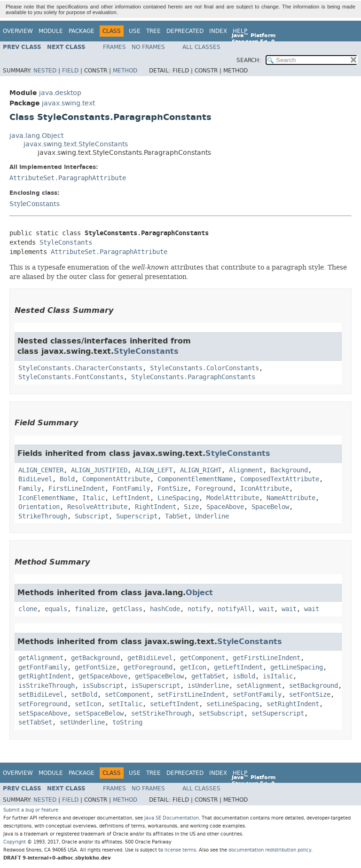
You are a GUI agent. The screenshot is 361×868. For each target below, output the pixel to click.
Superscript (137, 516)
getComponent (203, 658)
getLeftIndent (238, 667)
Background (289, 470)
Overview (18, 31)
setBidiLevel (41, 695)
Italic (94, 498)
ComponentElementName (195, 479)
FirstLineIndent (77, 489)
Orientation (39, 507)
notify (199, 609)
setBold (84, 695)
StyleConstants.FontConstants (71, 377)
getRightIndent (45, 676)
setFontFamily (257, 695)
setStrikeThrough (161, 713)
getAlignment (41, 658)
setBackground (314, 686)
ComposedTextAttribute (280, 479)
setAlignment (259, 686)
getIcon (193, 667)
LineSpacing (178, 498)
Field (70, 71)
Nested (45, 71)
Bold (67, 479)
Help (240, 31)
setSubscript (221, 713)
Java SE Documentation (172, 818)
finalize (90, 609)
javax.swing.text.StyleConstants (76, 144)
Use (135, 31)
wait (267, 609)
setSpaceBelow (99, 713)
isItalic (278, 676)
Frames (114, 47)
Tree (153, 31)
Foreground (214, 489)
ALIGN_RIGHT (201, 470)
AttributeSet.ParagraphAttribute (68, 178)
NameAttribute (291, 498)
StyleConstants (35, 204)
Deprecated (185, 31)
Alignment (246, 470)
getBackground (95, 658)
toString (127, 722)
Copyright (15, 842)
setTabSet (35, 722)
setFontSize (310, 695)
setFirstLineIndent (191, 695)
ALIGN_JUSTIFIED (99, 470)
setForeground (43, 704)
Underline (212, 516)
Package (82, 31)
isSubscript (103, 686)
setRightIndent (293, 704)
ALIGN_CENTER (41, 470)
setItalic (126, 704)
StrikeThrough (43, 516)
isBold (244, 676)
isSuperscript (156, 686)
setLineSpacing (233, 704)
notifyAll (235, 609)
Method (125, 71)
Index (218, 31)
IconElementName (47, 498)
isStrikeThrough (47, 686)
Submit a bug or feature (31, 810)
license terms (180, 850)
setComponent (127, 695)
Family (30, 489)
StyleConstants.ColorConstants (204, 368)
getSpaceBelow (159, 676)
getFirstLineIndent (267, 658)
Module (51, 31)
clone (28, 609)
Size (191, 507)
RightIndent (156, 507)
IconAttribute (265, 489)
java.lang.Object (36, 136)
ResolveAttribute (97, 507)
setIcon (88, 704)
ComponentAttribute (116, 479)
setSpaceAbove (43, 713)
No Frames (148, 47)
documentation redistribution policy (270, 850)
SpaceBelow (270, 507)
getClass (127, 609)
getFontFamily (43, 667)
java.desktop (60, 93)
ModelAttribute (233, 498)
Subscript (92, 516)
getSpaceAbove (103, 676)
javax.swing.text (68, 103)
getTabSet (208, 676)
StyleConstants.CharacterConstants (80, 368)
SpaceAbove (225, 507)
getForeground (148, 667)
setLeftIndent (174, 704)
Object (199, 593)
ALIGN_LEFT (154, 470)
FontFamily (131, 489)
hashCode (165, 609)
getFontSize (95, 667)
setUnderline (82, 722)
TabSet (176, 516)
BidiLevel (35, 479)
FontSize (173, 489)
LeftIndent (131, 498)
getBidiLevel (150, 658)
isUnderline (208, 686)
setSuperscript (278, 713)
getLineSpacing (297, 667)
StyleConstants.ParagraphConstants (193, 377)
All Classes (201, 47)
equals (56, 609)
